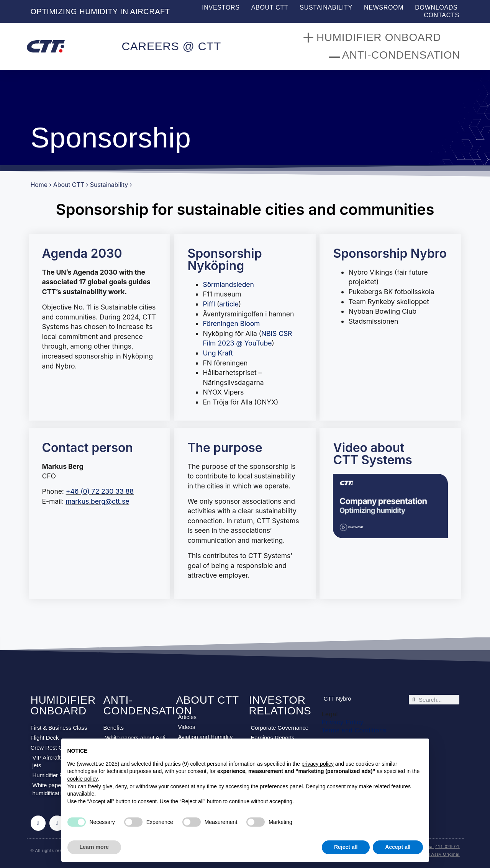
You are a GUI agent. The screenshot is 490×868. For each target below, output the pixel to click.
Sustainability (326, 7)
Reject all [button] (346, 847)
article (229, 304)
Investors (221, 7)
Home (39, 185)
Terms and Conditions (354, 730)
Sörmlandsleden (228, 284)
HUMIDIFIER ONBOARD (63, 705)
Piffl (209, 304)
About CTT (270, 7)
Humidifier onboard (372, 38)
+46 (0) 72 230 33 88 (100, 491)
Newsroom (384, 7)
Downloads (436, 7)
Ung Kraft (218, 353)
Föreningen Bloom (231, 323)
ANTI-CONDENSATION (147, 705)
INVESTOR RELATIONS (280, 705)
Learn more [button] (94, 847)
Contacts (441, 15)
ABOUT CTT (207, 700)
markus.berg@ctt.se (97, 501)
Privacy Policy (342, 722)
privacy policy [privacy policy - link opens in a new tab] (318, 764)
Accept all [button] (398, 847)
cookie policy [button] (83, 779)
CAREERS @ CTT (171, 46)
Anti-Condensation (394, 55)
